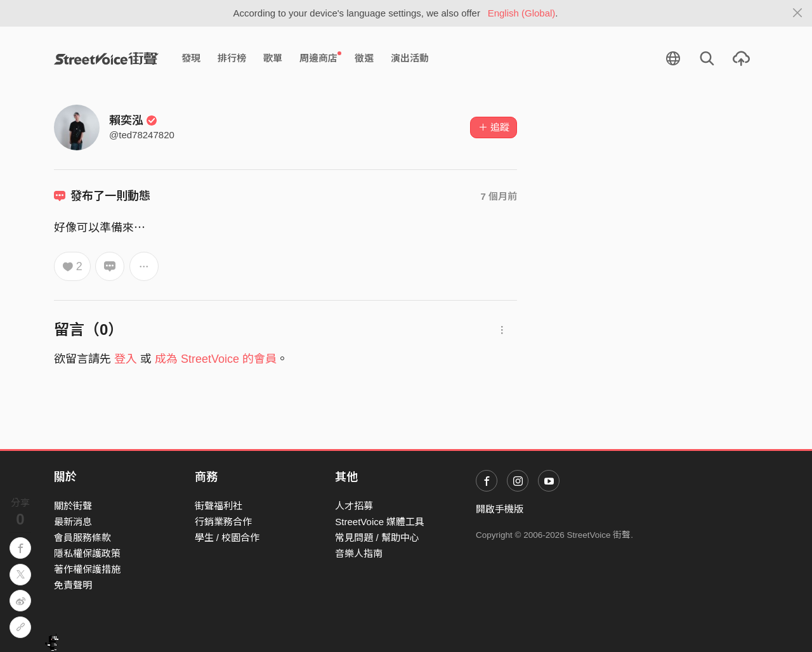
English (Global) (522, 13)
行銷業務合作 (223, 522)
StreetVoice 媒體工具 (380, 522)
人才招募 (354, 506)
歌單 (273, 58)
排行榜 (232, 58)
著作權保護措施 (87, 569)
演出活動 (410, 58)
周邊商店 (320, 58)
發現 (191, 58)
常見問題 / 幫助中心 (377, 538)
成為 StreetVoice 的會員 (216, 359)
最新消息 (73, 522)
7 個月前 (499, 196)
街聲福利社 (219, 506)
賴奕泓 (133, 121)
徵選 (364, 58)
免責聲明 (73, 585)
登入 (126, 359)
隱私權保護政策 (87, 553)
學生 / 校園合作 (227, 538)
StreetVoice (106, 58)
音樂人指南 (359, 553)
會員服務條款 (82, 538)
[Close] (798, 13)
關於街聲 (73, 506)
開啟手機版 (500, 509)
